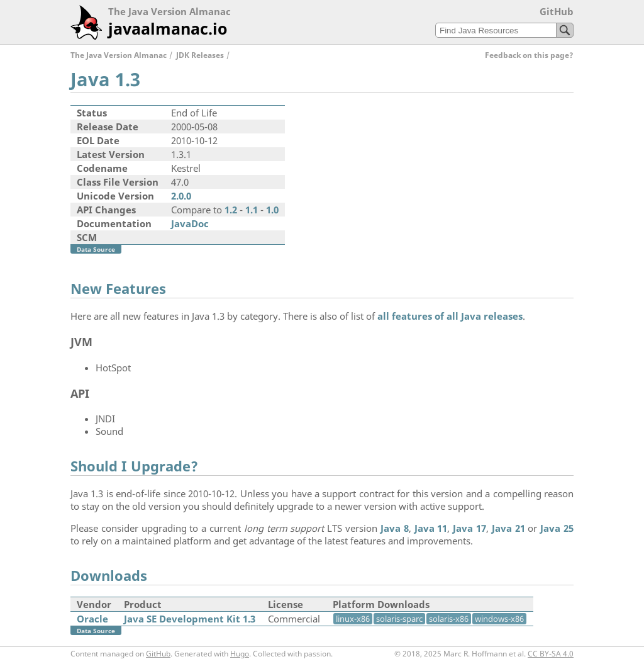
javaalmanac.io (168, 28)
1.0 (272, 210)
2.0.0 (181, 196)
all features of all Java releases (450, 316)
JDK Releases (200, 55)
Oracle (92, 619)
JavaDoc (190, 223)
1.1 (252, 210)
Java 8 (395, 528)
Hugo (240, 654)
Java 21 (508, 528)
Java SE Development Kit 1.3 (190, 619)
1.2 (231, 210)
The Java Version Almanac (119, 55)
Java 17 (469, 528)
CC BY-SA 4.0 (551, 654)
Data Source (96, 249)
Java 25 (557, 528)
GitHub (557, 11)
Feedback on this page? (529, 55)
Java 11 (431, 528)
